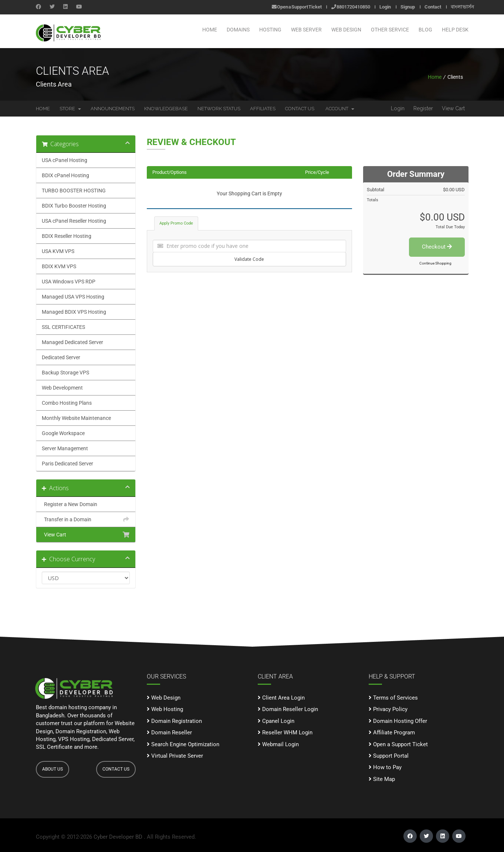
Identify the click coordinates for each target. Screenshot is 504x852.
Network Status (219, 109)
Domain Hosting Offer (398, 721)
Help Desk (455, 30)
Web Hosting (165, 709)
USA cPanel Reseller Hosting (74, 221)
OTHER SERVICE (390, 30)
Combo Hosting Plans (67, 403)
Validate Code (249, 259)
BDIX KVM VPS (59, 266)
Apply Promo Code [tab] (176, 223)
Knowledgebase (166, 109)
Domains (238, 30)
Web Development (62, 388)
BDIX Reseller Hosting (67, 236)
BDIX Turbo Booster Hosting (74, 206)
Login (385, 7)
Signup (408, 7)
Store (70, 109)
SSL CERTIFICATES (63, 327)
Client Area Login (281, 698)
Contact (433, 7)
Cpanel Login (276, 721)
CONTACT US (116, 769)
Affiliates (263, 109)
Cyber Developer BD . (119, 837)
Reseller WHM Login (285, 733)
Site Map (382, 779)
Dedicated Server (61, 357)
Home (210, 30)
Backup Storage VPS (65, 373)
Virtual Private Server (175, 756)
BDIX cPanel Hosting (65, 175)
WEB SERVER (306, 30)
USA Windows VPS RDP (69, 282)
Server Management (65, 448)
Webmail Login (278, 744)
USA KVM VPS (58, 251)
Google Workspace (63, 433)
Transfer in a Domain (86, 519)
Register (423, 108)
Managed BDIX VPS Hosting (74, 312)
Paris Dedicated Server (67, 464)
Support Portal (389, 756)
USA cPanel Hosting (65, 160)
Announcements (113, 109)
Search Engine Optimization (183, 744)
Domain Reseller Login (288, 709)
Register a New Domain (86, 504)
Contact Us (300, 109)
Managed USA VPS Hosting (73, 297)
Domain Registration (174, 721)
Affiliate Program (392, 733)
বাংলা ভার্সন (462, 7)
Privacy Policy (388, 709)
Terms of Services (393, 698)
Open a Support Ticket (297, 7)
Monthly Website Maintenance (76, 418)
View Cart (453, 108)
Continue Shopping (435, 263)
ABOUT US (53, 769)
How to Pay (385, 767)
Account (340, 109)
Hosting (270, 30)
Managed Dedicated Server (72, 342)
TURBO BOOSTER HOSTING (74, 191)
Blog (425, 30)
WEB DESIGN (346, 30)
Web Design (164, 698)
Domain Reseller (169, 733)
